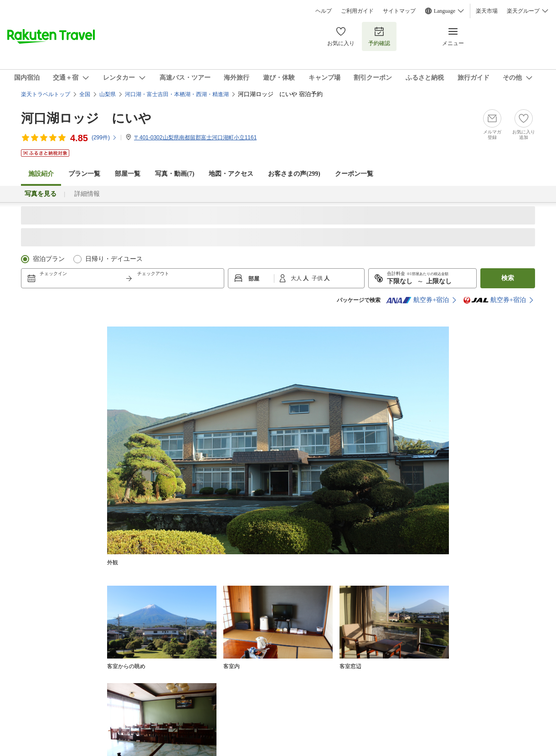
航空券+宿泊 (417, 300)
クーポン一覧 (354, 174)
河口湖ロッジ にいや (86, 118)
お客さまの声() (294, 174)
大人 (297, 278)
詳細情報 (87, 194)
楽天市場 (487, 11)
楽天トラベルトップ (46, 94)
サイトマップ (399, 11)
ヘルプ (324, 11)
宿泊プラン (49, 259)
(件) (104, 138)
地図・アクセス (231, 174)
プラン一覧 (84, 174)
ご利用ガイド (357, 11)
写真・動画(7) (175, 174)
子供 (318, 278)
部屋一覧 (128, 174)
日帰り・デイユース (114, 259)
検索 (508, 278)
